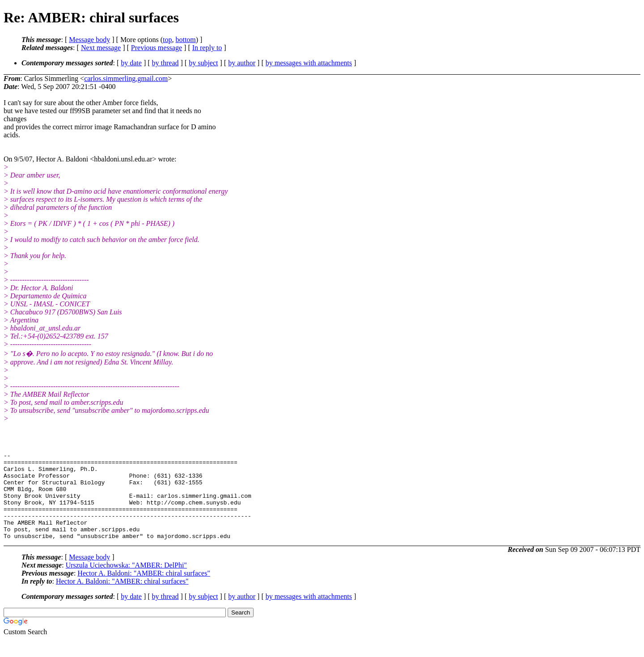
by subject (203, 63)
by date (131, 63)
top (167, 40)
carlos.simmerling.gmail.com (126, 78)
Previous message (157, 48)
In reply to (207, 48)
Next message (101, 48)
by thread (165, 63)
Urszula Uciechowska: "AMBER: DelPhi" (126, 583)
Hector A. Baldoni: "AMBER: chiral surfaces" (144, 591)
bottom (185, 40)
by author (242, 63)
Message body (89, 40)
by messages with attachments (309, 63)
